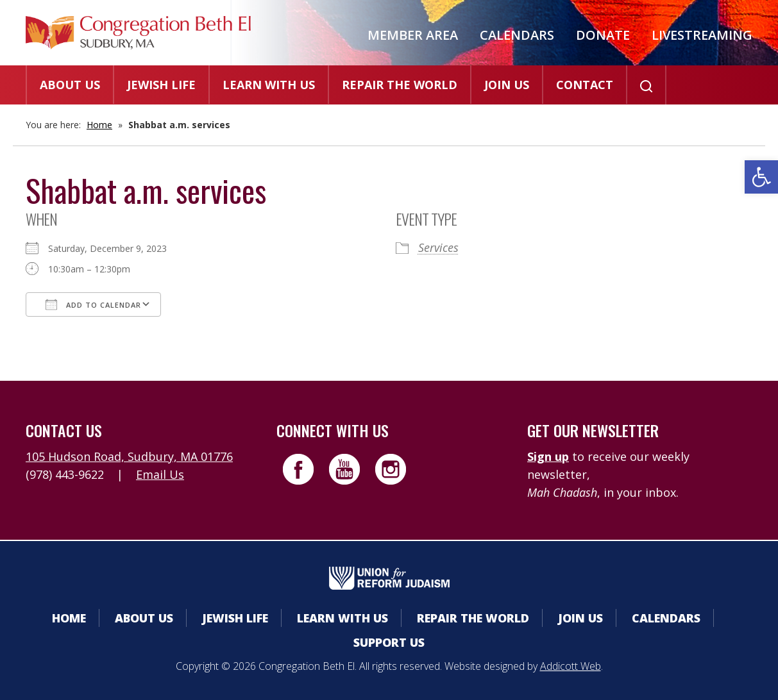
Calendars (517, 35)
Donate (603, 35)
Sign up (548, 456)
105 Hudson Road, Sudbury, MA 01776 (129, 456)
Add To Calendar (93, 304)
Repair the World (400, 85)
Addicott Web (571, 666)
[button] (761, 177)
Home (99, 125)
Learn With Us (269, 85)
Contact (585, 85)
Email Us (160, 474)
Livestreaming (702, 35)
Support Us (389, 642)
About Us (70, 85)
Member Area (413, 35)
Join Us (507, 85)
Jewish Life (161, 85)
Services (438, 247)
